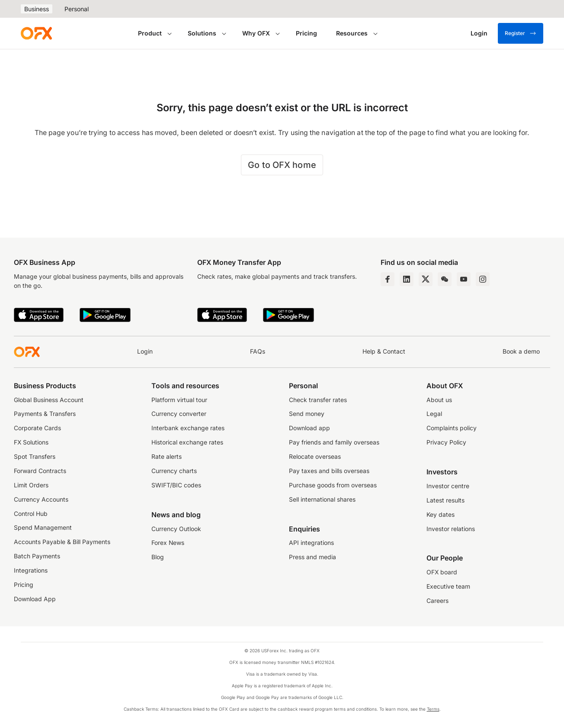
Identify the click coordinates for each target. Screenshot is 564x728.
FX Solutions (31, 442)
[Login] (479, 33)
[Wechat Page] (445, 279)
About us (439, 400)
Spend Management (43, 528)
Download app (309, 428)
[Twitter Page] (426, 279)
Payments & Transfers (45, 414)
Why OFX (256, 33)
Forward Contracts (40, 471)
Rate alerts (167, 457)
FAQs (258, 351)
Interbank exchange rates (188, 428)
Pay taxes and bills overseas (329, 471)
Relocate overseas (315, 457)
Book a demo (521, 351)
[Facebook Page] (388, 279)
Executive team (448, 586)
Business (37, 9)
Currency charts (174, 471)
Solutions (202, 33)
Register (521, 33)
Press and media (312, 557)
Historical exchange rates (187, 442)
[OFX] (36, 33)
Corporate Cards (37, 428)
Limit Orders (31, 485)
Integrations (31, 570)
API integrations (311, 543)
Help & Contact (384, 351)
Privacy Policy (446, 442)
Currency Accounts (41, 499)
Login (145, 351)
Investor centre (448, 486)
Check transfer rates (318, 400)
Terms (433, 709)
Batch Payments (37, 556)
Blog (158, 557)
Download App (35, 599)
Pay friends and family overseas (334, 442)
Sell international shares (322, 499)
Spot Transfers (35, 457)
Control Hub (31, 514)
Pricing (306, 33)
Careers (437, 601)
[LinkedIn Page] (407, 279)
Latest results (445, 500)
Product (150, 33)
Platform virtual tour (179, 400)
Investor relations (451, 529)
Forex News (168, 543)
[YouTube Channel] (464, 279)
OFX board (442, 572)
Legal (434, 414)
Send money (307, 414)
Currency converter (179, 414)
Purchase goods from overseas (333, 485)
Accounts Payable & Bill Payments (62, 542)
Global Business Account (49, 400)
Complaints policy (452, 428)
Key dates (441, 515)
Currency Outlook (176, 529)
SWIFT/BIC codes (176, 485)
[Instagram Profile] (483, 279)
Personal (77, 9)
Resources (352, 33)
